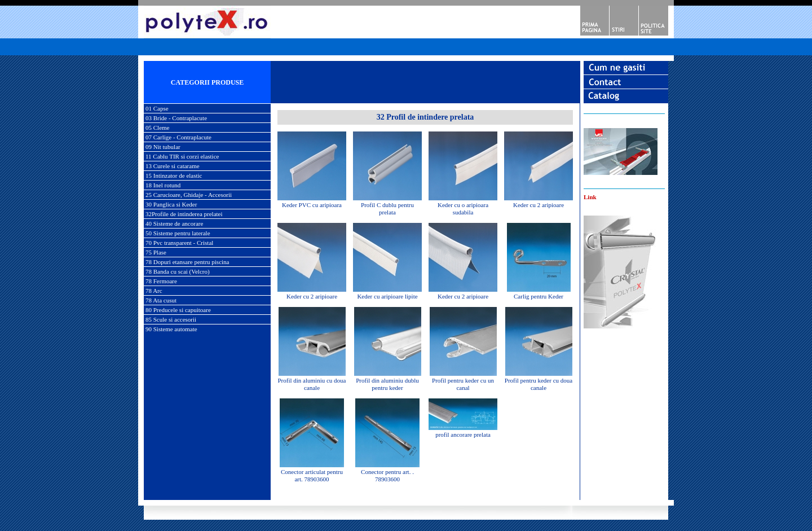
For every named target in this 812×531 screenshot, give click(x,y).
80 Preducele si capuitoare (178, 310)
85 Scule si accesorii (171, 319)
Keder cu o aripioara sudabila (463, 209)
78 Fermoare (161, 281)
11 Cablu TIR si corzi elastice (182, 156)
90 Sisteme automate (171, 329)
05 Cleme (157, 128)
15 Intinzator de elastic (174, 175)
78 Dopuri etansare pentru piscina (187, 262)
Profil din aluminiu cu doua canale (312, 384)
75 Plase (156, 252)
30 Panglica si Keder (171, 204)
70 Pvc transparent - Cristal (179, 243)
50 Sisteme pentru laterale (178, 233)
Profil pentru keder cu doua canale (539, 384)
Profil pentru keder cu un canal (463, 384)
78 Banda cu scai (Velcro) (178, 271)
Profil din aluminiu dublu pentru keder (387, 384)
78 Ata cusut (161, 300)
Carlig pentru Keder (539, 296)
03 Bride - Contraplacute (176, 118)
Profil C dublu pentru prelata (387, 209)
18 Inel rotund (163, 185)
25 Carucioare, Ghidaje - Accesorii (189, 195)
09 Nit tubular (163, 147)
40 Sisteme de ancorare (174, 223)
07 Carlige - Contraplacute (178, 137)
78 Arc (154, 291)
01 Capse (157, 108)
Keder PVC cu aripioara (312, 205)
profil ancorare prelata (463, 435)
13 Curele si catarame (173, 166)
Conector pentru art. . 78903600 (387, 475)
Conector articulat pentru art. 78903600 (312, 475)
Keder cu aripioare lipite (387, 296)
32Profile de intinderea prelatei (184, 214)
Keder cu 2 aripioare (539, 205)
